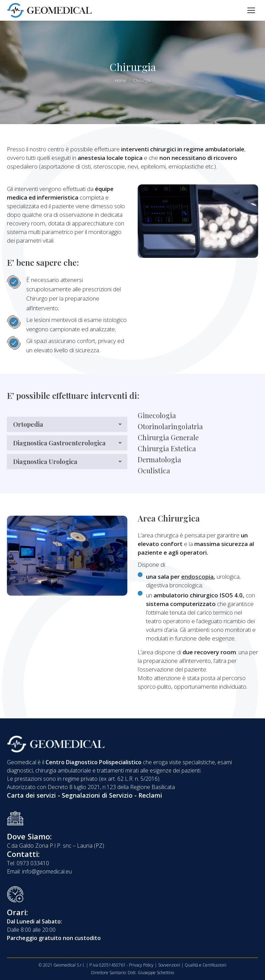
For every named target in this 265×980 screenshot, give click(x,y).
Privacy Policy (141, 965)
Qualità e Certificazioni (205, 965)
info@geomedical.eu (47, 871)
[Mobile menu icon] (251, 10)
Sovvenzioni (169, 965)
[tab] (67, 424)
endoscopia (197, 577)
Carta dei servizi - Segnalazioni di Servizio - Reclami (85, 795)
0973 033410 (33, 863)
